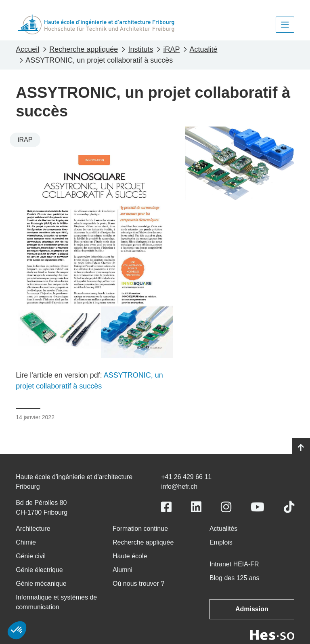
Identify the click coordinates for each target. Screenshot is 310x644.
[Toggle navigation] (285, 25)
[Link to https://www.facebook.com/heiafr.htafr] (166, 507)
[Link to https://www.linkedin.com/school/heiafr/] (196, 507)
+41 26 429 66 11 (186, 477)
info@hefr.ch (179, 487)
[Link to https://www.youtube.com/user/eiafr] (258, 507)
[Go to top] (301, 448)
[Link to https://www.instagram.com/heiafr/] (226, 507)
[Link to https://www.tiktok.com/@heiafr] (289, 507)
